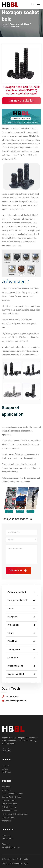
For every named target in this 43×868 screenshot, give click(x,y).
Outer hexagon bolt (21, 592)
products (13, 24)
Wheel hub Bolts (21, 666)
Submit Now (18, 571)
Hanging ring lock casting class (15, 814)
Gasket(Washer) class (11, 797)
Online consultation (21, 101)
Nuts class (6, 790)
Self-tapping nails (9, 804)
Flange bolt (21, 617)
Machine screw (8, 800)
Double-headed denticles (12, 794)
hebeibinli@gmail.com (11, 847)
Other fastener (8, 817)
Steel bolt (21, 641)
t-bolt (21, 633)
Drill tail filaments (9, 807)
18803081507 (7, 839)
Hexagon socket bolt (11, 27)
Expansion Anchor (9, 811)
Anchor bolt (7, 821)
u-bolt (21, 609)
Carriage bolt (21, 649)
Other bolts (21, 658)
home (4, 24)
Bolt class (24, 24)
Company (6, 765)
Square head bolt (21, 674)
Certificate (6, 772)
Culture (5, 769)
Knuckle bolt (21, 625)
